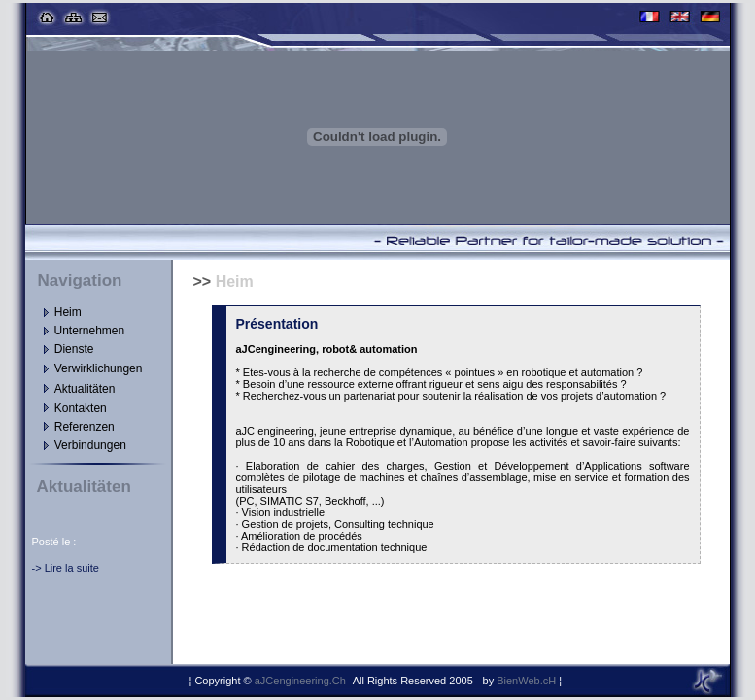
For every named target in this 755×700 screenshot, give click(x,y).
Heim (68, 312)
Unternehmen (90, 331)
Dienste (74, 349)
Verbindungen (90, 445)
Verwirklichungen (99, 368)
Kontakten (81, 408)
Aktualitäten (85, 389)
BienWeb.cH (528, 681)
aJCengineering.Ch (302, 681)
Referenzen (85, 427)
